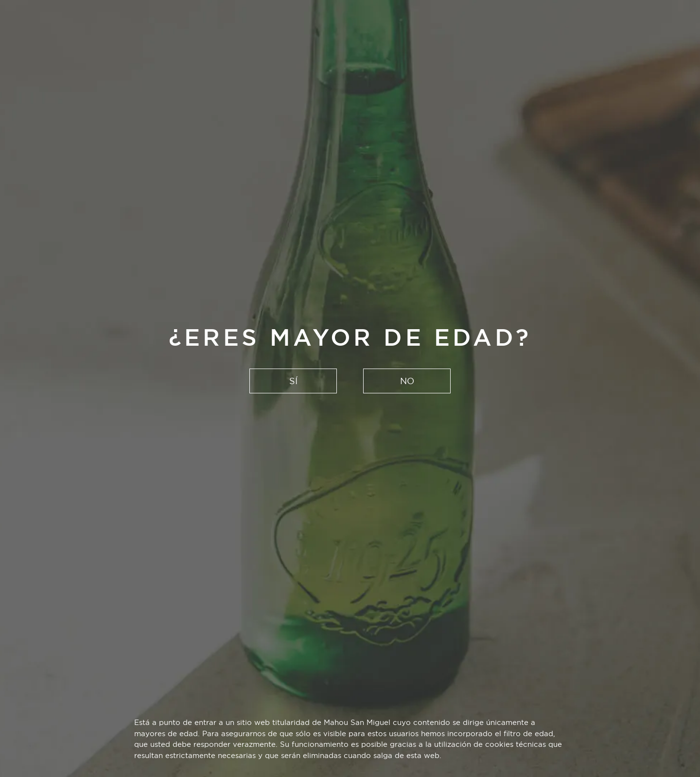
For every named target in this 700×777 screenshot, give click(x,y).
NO (407, 381)
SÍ (293, 381)
